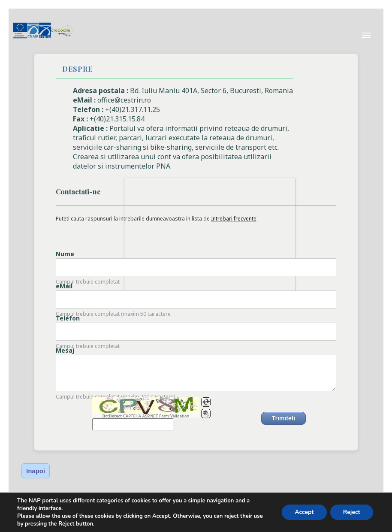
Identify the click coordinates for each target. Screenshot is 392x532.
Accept (304, 512)
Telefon (68, 318)
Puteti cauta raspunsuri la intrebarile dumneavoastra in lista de (156, 219)
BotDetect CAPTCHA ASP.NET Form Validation (146, 416)
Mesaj (65, 350)
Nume (65, 254)
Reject (352, 512)
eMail (64, 286)
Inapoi (36, 471)
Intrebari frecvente (234, 219)
